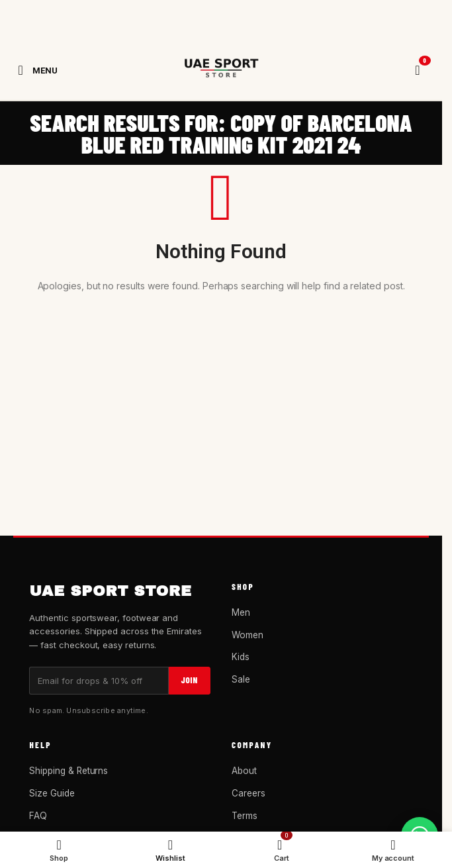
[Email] (99, 681)
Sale (241, 679)
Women (248, 635)
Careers (249, 793)
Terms (245, 816)
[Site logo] (221, 70)
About (244, 771)
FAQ (38, 816)
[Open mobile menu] (35, 70)
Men (241, 612)
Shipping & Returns (68, 771)
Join (190, 680)
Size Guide (52, 793)
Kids (241, 657)
